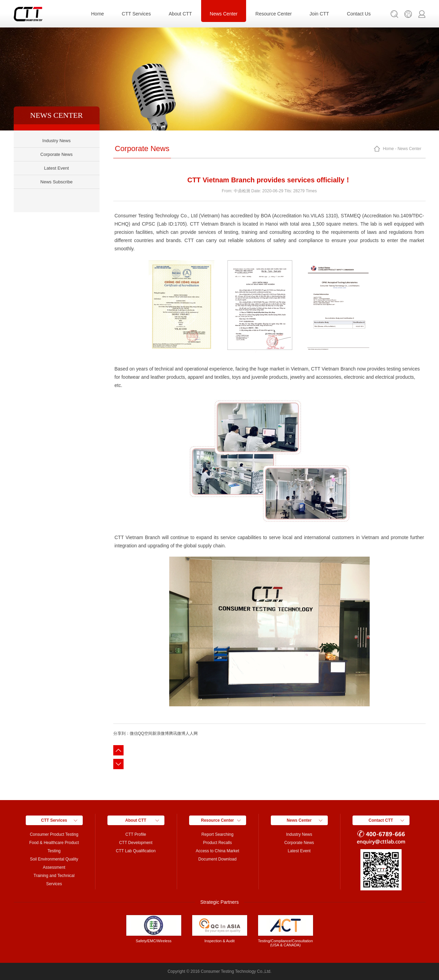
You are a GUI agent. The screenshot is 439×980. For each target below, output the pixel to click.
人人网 (192, 733)
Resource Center (274, 14)
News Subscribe (57, 182)
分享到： (122, 733)
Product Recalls (217, 843)
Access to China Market (217, 851)
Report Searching (217, 834)
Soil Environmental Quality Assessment (54, 863)
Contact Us (359, 14)
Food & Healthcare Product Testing (54, 847)
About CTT (180, 14)
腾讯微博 (177, 733)
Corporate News (57, 154)
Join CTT (319, 14)
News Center (224, 14)
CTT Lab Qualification (136, 851)
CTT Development (136, 843)
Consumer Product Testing (54, 834)
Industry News (56, 141)
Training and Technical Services (54, 880)
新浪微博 (161, 733)
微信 (134, 733)
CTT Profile (136, 834)
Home (98, 14)
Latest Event (56, 168)
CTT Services (136, 14)
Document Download (217, 859)
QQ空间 (145, 733)
